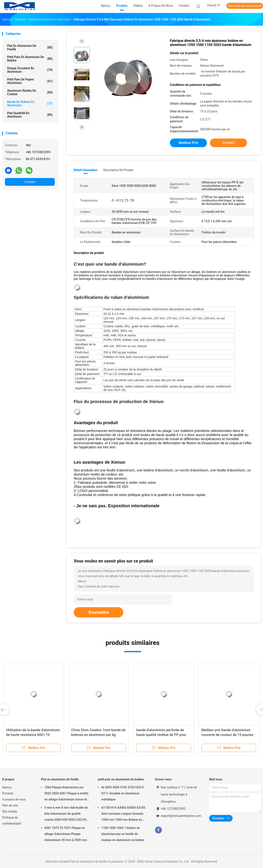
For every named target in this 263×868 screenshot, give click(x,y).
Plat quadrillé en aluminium (30, 115)
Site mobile (10, 811)
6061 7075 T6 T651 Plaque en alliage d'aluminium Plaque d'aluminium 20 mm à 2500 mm (66, 834)
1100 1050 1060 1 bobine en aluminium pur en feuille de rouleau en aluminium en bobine (123, 834)
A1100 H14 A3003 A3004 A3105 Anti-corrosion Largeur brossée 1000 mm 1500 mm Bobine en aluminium (123, 814)
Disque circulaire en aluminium (30, 70)
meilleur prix (188, 143)
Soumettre (99, 612)
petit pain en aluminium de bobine (30, 59)
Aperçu (7, 787)
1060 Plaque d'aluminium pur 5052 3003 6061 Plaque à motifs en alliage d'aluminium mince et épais (66, 794)
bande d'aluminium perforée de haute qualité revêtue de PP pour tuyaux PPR (161, 735)
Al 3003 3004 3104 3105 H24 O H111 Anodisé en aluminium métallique (123, 793)
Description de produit (118, 170)
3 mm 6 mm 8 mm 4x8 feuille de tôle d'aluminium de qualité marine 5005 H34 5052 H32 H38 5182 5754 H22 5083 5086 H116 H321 (66, 814)
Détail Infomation (85, 170)
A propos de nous (14, 799)
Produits (8, 793)
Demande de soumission (245, 6)
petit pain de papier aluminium (30, 81)
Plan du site (10, 805)
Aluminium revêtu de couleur (30, 92)
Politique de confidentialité (12, 821)
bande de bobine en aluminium (30, 104)
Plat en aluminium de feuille (30, 47)
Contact (30, 182)
